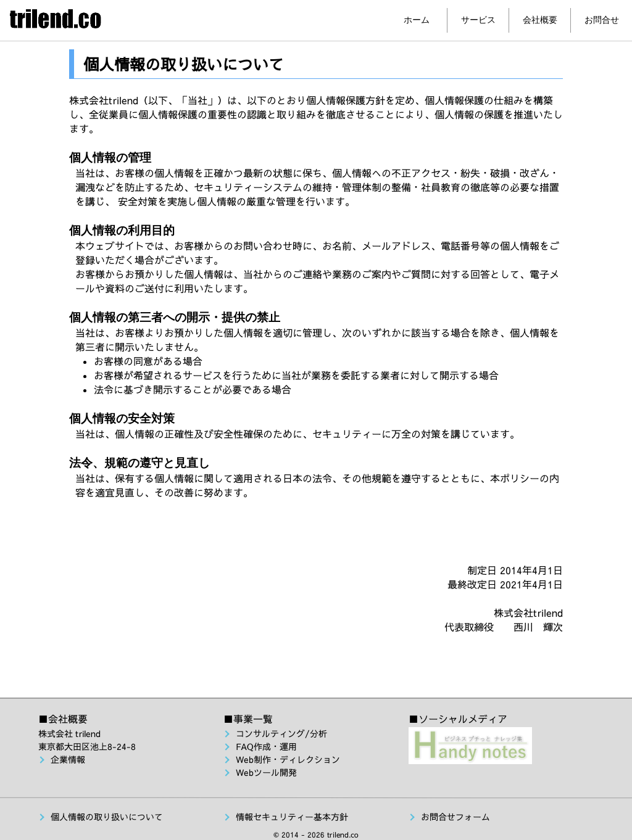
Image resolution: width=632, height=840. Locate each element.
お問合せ (602, 20)
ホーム (417, 20)
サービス (478, 20)
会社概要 (540, 20)
